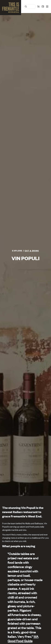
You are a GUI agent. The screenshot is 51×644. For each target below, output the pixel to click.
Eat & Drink (32, 251)
